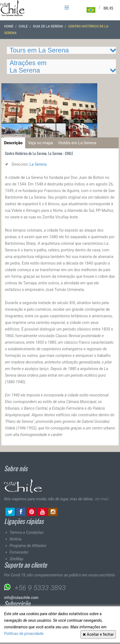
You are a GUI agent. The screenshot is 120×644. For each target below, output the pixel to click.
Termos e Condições (27, 532)
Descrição (13, 143)
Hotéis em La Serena (77, 143)
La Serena (38, 164)
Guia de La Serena (48, 26)
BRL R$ (108, 8)
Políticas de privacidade (24, 634)
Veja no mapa (40, 143)
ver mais (102, 499)
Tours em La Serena (39, 50)
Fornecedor (19, 552)
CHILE (23, 26)
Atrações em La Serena (28, 66)
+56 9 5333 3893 (40, 588)
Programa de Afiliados (28, 546)
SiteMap (16, 559)
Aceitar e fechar (98, 634)
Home (9, 26)
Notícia (15, 539)
